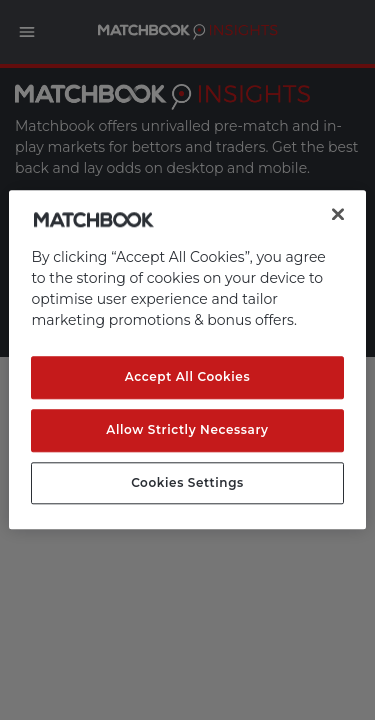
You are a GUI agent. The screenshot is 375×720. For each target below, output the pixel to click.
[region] (187, 359)
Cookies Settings (187, 482)
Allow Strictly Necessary (187, 429)
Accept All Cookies (187, 376)
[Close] (338, 214)
